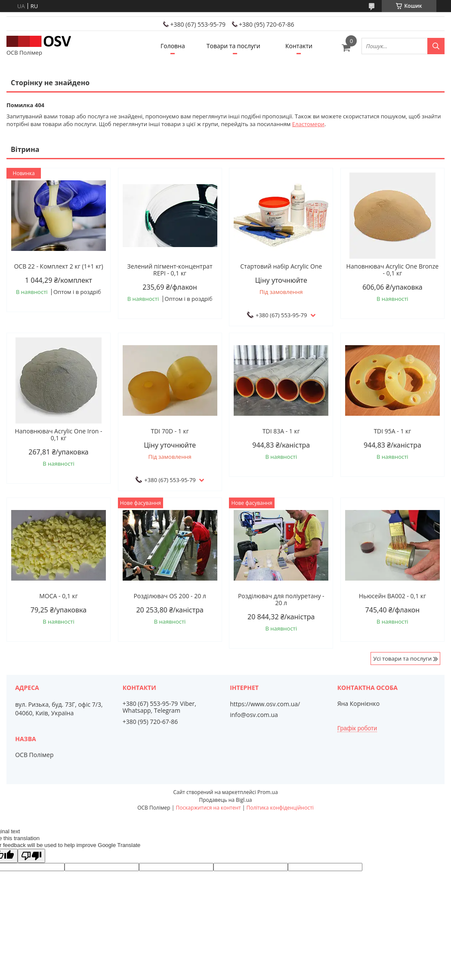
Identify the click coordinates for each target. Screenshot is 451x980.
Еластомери (308, 124)
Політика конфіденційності (280, 808)
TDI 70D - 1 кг (170, 431)
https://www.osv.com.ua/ (265, 704)
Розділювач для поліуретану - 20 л (281, 600)
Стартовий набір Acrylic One (281, 266)
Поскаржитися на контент (208, 808)
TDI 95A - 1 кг (392, 431)
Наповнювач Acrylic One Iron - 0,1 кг (58, 435)
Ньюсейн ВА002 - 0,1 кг (392, 596)
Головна (173, 46)
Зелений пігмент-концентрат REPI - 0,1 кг (170, 270)
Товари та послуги (233, 46)
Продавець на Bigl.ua (225, 800)
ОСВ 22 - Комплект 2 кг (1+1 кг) (58, 266)
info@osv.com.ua (254, 715)
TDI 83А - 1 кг (281, 431)
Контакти (299, 46)
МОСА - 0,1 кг (58, 596)
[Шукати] (436, 46)
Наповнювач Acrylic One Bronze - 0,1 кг (393, 270)
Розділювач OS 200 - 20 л (170, 596)
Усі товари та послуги (402, 658)
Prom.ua (268, 792)
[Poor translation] (31, 856)
